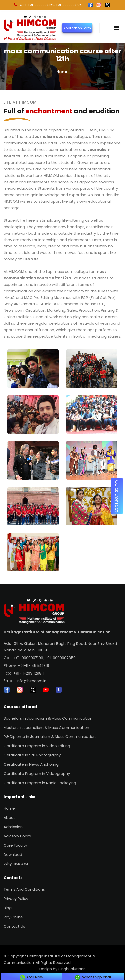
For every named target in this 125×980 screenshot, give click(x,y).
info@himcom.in (32, 681)
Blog (8, 908)
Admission (13, 827)
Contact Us (14, 926)
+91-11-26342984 (29, 673)
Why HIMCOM (16, 864)
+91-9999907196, (29, 658)
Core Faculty (15, 845)
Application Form (77, 28)
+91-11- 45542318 (34, 665)
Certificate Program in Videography (37, 774)
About (9, 818)
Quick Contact (117, 496)
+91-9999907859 (60, 658)
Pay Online (13, 917)
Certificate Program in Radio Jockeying (40, 783)
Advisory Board (17, 836)
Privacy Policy (16, 898)
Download (13, 855)
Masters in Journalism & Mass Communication (46, 727)
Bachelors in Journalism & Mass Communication (48, 718)
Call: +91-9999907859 (34, 5)
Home (62, 72)
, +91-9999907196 (68, 5)
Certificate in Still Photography (32, 755)
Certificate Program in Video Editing (37, 746)
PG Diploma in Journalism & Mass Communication (50, 737)
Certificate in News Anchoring (31, 764)
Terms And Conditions (24, 889)
